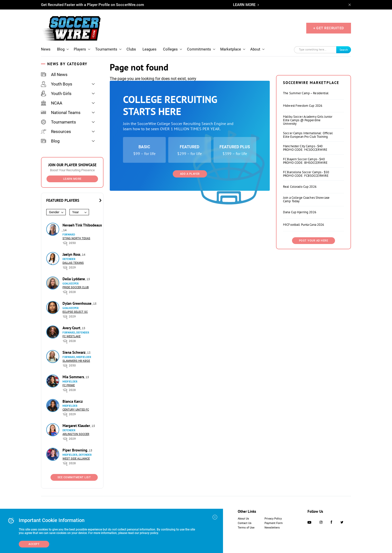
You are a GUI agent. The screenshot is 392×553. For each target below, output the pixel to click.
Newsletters (272, 528)
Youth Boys (57, 84)
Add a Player (190, 174)
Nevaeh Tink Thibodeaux (82, 225)
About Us (243, 519)
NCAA (52, 103)
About (255, 49)
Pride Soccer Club (76, 287)
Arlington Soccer (76, 434)
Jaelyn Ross (72, 254)
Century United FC (76, 410)
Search (344, 50)
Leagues (149, 49)
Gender (54, 212)
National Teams (61, 112)
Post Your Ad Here (314, 241)
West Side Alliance (76, 459)
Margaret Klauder (77, 426)
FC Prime (69, 385)
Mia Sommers (74, 377)
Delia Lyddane (74, 279)
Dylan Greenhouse (77, 303)
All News (54, 74)
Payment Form (274, 523)
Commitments (199, 49)
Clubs (131, 49)
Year (75, 212)
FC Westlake (71, 336)
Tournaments (106, 49)
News (46, 49)
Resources (56, 131)
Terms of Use (246, 528)
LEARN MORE (244, 5)
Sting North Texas (76, 238)
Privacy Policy (273, 519)
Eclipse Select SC (75, 312)
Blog (61, 49)
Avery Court (72, 328)
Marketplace (231, 49)
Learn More (72, 179)
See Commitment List (74, 477)
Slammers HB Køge (76, 361)
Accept (34, 544)
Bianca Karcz (73, 401)
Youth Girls (56, 93)
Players (80, 49)
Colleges (170, 49)
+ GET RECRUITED (329, 28)
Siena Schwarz (74, 352)
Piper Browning (75, 450)
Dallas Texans (73, 263)
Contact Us (245, 523)
